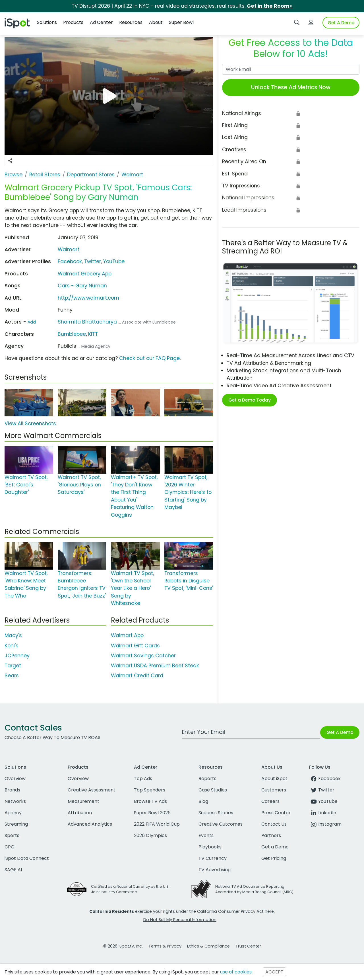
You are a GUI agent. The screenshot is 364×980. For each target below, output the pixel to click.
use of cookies (236, 972)
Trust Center (248, 946)
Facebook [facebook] (325, 779)
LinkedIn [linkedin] (323, 813)
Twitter (93, 261)
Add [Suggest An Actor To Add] (32, 322)
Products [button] (73, 22)
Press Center (276, 813)
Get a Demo (275, 847)
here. (270, 911)
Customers (274, 790)
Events (206, 835)
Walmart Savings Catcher (143, 656)
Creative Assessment (92, 790)
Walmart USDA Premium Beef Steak (155, 666)
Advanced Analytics (90, 824)
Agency (13, 813)
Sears (12, 676)
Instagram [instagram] (325, 824)
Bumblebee (72, 334)
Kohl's (12, 646)
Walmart (69, 249)
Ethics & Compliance (208, 946)
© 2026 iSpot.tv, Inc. (123, 946)
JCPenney (17, 656)
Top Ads (143, 779)
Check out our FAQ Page (149, 358)
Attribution (80, 813)
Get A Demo (341, 23)
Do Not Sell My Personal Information (180, 920)
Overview (15, 779)
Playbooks (210, 847)
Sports (12, 835)
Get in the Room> (270, 6)
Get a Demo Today (250, 400)
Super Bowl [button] (181, 22)
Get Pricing (274, 858)
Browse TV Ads (150, 801)
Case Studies (213, 790)
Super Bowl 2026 (152, 813)
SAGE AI (13, 870)
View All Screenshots (30, 423)
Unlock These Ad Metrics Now (291, 87)
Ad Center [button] (101, 22)
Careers (270, 801)
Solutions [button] (47, 22)
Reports (207, 779)
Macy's (13, 635)
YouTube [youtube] (323, 801)
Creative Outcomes (221, 824)
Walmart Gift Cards (135, 646)
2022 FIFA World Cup (157, 824)
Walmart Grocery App (85, 274)
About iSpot (274, 779)
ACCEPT (274, 972)
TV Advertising (215, 870)
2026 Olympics (150, 835)
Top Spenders (150, 790)
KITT (93, 334)
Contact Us (274, 824)
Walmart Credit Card (137, 676)
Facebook (70, 261)
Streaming (16, 824)
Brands (12, 790)
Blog (203, 801)
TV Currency (213, 858)
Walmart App (127, 635)
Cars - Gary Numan (82, 286)
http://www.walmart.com (88, 298)
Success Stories (216, 813)
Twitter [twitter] (322, 790)
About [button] (156, 22)
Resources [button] (131, 22)
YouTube (114, 261)
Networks (15, 801)
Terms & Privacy (165, 946)
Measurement (83, 801)
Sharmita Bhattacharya (87, 322)
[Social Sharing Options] (10, 161)
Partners (271, 835)
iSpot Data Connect (27, 858)
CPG (10, 847)
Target (13, 666)
